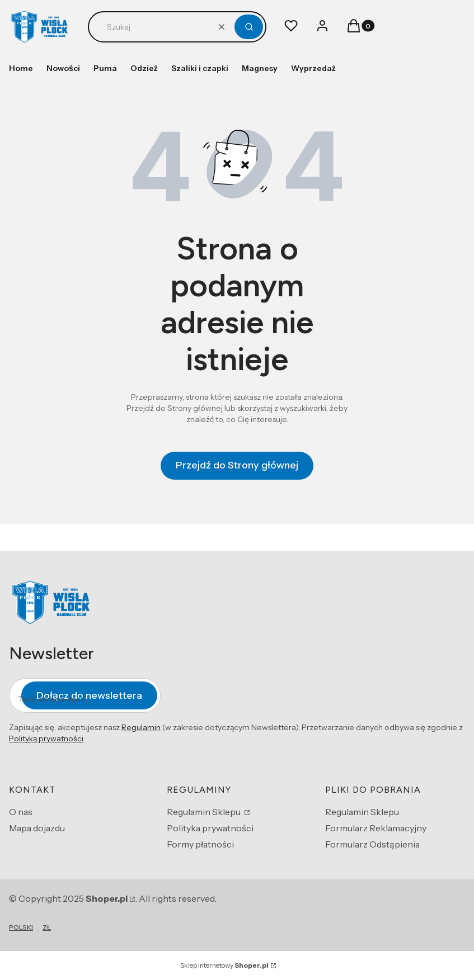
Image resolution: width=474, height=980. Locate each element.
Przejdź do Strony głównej (237, 465)
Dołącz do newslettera (89, 695)
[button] (249, 27)
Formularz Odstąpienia (372, 844)
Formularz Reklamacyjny (376, 828)
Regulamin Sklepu (205, 812)
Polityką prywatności (46, 738)
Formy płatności (200, 844)
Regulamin (141, 727)
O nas (21, 812)
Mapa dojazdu (37, 828)
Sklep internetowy (224, 965)
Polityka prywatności (210, 828)
